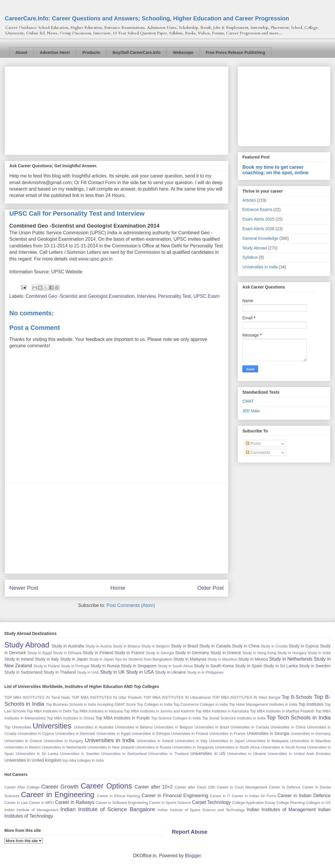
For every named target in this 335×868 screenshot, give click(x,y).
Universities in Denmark (75, 734)
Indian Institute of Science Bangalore (108, 809)
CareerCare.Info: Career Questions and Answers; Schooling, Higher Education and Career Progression (147, 18)
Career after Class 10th (195, 787)
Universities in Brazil (212, 727)
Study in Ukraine (171, 672)
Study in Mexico (253, 659)
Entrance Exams (257, 209)
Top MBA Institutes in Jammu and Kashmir (159, 711)
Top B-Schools (297, 697)
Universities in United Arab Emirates (299, 754)
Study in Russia (105, 666)
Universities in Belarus (134, 727)
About (21, 52)
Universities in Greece (23, 741)
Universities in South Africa (237, 747)
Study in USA (140, 672)
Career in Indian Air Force (254, 796)
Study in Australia (68, 646)
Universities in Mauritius (310, 741)
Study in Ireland (19, 659)
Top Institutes (311, 704)
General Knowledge (260, 238)
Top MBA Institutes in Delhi (49, 711)
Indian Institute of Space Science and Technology (201, 810)
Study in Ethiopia (67, 653)
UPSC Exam (207, 296)
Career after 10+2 (154, 787)
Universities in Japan (227, 741)
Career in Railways (75, 802)
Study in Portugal (75, 666)
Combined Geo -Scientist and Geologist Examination (80, 296)
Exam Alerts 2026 (258, 229)
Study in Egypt (40, 653)
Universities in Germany (311, 734)
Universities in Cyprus (36, 734)
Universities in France (227, 734)
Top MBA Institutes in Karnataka (222, 711)
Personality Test (175, 296)
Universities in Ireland (155, 741)
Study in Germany (192, 653)
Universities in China (288, 727)
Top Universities (18, 727)
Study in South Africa (175, 666)
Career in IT (220, 796)
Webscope (183, 52)
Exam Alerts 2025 (258, 219)
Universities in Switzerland (124, 754)
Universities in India (260, 267)
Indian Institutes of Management (281, 810)
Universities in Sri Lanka (37, 754)
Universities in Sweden (80, 754)
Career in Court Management (242, 787)
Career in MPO (41, 803)
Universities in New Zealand (111, 747)
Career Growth (60, 787)
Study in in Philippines (205, 672)
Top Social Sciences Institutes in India (234, 718)
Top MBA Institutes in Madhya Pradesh (282, 711)
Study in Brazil (185, 646)
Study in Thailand (60, 672)
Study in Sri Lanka (281, 666)
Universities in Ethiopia (151, 734)
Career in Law (16, 803)
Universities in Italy (191, 741)
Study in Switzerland (23, 672)
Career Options (106, 786)
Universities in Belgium (174, 727)
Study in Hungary (292, 653)
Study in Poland (46, 666)
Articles (249, 200)
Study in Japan (74, 659)
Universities (52, 726)
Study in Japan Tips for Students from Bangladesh (131, 659)
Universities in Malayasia (267, 741)
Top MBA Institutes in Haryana (98, 711)
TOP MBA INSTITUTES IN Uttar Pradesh (107, 697)
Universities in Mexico (23, 747)
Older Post (210, 588)
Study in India (319, 653)
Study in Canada (215, 646)
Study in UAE (88, 672)
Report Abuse (190, 832)
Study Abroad (255, 248)
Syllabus (250, 257)
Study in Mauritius (222, 659)
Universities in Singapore (193, 747)
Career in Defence (285, 787)
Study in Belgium (156, 646)
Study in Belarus (126, 646)
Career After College (22, 787)
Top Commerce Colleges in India (201, 704)
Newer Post (24, 588)
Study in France (129, 653)
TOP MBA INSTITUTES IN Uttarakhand (177, 697)
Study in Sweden (315, 666)
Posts (253, 443)
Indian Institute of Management (31, 810)
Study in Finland (98, 653)
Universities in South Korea (283, 747)
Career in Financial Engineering (175, 796)
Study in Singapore (139, 666)
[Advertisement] (117, 110)
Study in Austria (98, 646)
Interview (146, 296)
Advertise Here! (55, 52)
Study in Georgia (160, 653)
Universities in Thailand (169, 754)
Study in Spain (249, 666)
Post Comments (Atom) (131, 605)
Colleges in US (318, 803)
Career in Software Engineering (122, 803)
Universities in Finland (189, 734)
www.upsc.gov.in (96, 259)
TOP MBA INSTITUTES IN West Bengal (246, 697)
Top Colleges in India (154, 704)
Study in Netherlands (291, 659)
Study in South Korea (214, 666)
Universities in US (208, 753)
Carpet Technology (211, 802)
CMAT (248, 401)
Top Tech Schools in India (299, 718)
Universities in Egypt (113, 734)
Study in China (246, 646)
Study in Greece (226, 653)
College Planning (291, 803)
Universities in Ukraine (247, 754)
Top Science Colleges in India (176, 718)
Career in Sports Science (170, 803)
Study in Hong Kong (259, 653)
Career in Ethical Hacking (118, 796)
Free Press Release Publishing (236, 52)
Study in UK (112, 672)
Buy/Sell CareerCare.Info (137, 52)
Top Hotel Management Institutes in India (263, 704)
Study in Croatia (274, 646)
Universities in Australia (94, 727)
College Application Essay (254, 803)
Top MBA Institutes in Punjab (123, 718)
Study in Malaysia (190, 659)
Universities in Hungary (64, 741)
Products (91, 52)
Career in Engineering (58, 795)
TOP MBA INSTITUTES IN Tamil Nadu (37, 697)
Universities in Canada (250, 727)
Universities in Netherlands (64, 747)
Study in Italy (47, 659)
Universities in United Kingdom (33, 760)
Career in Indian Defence (304, 796)
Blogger (193, 856)
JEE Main (251, 411)
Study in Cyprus (304, 646)
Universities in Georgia (268, 733)
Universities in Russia (153, 747)
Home (118, 588)
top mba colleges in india (83, 760)
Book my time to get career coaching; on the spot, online (275, 170)
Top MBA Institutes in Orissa (71, 718)
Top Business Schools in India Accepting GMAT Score (91, 704)
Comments (258, 453)
